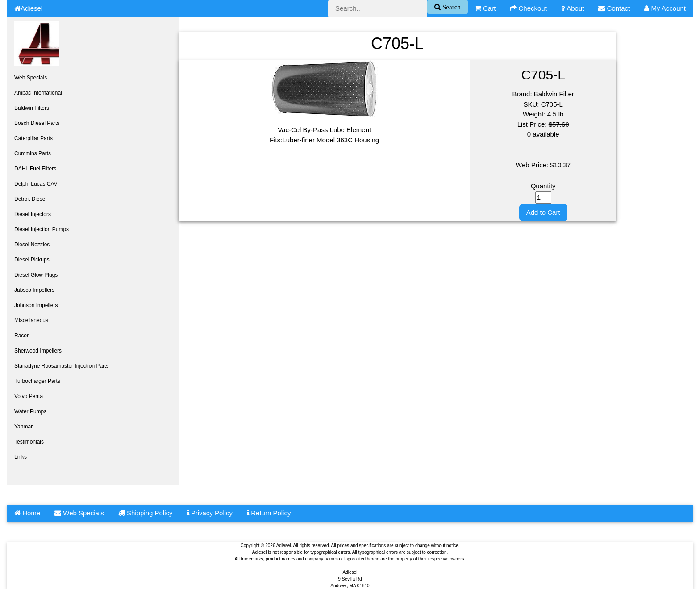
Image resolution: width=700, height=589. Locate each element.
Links (21, 457)
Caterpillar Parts (33, 138)
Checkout (528, 8)
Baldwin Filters (32, 108)
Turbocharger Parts (37, 381)
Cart (485, 8)
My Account (665, 8)
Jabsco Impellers (34, 290)
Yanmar (23, 427)
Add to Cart (543, 212)
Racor (21, 336)
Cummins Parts (33, 153)
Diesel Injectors (33, 214)
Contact (614, 8)
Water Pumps (30, 411)
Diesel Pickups (32, 260)
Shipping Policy (146, 513)
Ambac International (38, 93)
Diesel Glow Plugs (36, 275)
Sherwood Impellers (38, 351)
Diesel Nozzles (32, 245)
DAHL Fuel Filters (35, 169)
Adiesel (28, 8)
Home (27, 513)
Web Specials (31, 78)
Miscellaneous (31, 320)
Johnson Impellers (36, 305)
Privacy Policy (210, 513)
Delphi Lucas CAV (36, 184)
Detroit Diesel (30, 199)
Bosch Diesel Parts (37, 123)
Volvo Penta (29, 396)
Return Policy (269, 513)
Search (451, 7)
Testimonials (29, 442)
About (573, 8)
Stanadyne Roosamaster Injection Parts (61, 366)
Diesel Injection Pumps (42, 229)
